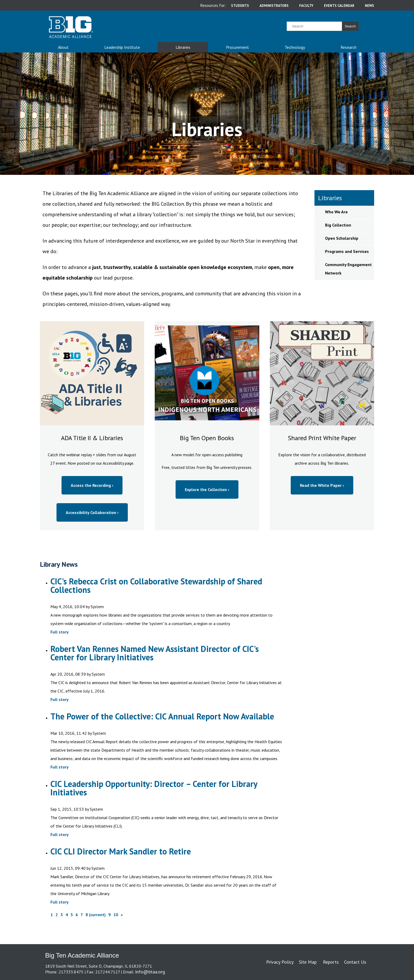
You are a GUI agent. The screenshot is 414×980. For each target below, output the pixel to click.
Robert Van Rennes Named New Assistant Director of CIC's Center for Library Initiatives (155, 653)
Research (349, 47)
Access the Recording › (92, 485)
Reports (331, 962)
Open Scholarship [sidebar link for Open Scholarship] (342, 238)
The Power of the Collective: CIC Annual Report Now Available (162, 716)
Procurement (237, 47)
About (63, 47)
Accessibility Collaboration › (92, 512)
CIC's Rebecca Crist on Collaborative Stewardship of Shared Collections (156, 585)
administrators (274, 6)
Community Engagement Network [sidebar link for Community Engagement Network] (348, 269)
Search (350, 26)
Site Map (308, 962)
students (240, 6)
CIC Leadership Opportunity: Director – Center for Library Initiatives (154, 788)
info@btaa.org (150, 972)
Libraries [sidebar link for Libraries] (330, 198)
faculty (306, 6)
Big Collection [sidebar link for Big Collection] (338, 225)
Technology (295, 47)
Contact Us (355, 962)
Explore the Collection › (207, 489)
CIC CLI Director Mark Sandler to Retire (121, 851)
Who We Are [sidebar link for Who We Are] (336, 212)
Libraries (183, 47)
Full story (60, 632)
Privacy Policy (280, 962)
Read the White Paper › (322, 485)
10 (116, 915)
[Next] (122, 915)
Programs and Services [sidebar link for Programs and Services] (347, 251)
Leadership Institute (122, 47)
